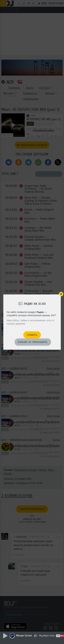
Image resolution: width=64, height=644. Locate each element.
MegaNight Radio (47, 636)
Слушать (32, 335)
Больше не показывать (33, 342)
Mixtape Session (24, 636)
